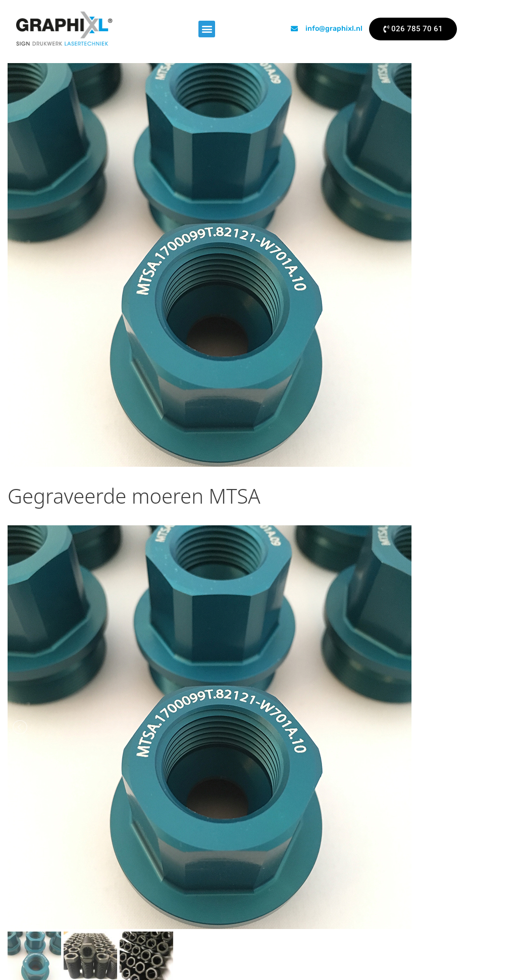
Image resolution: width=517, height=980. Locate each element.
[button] (207, 29)
